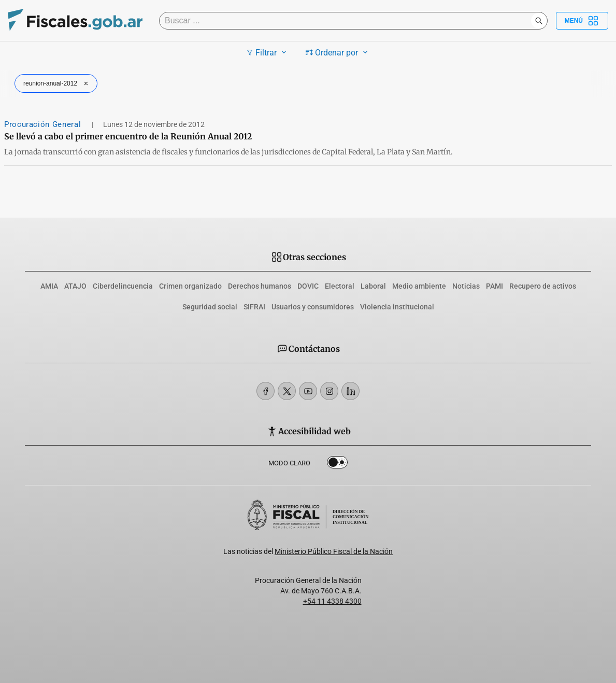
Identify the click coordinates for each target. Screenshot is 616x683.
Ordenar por (338, 52)
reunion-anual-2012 (57, 83)
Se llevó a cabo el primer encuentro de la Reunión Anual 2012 (128, 136)
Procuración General (44, 124)
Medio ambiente (419, 286)
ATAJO (75, 286)
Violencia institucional (397, 307)
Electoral (340, 286)
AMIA (49, 286)
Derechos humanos (260, 286)
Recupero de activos (543, 286)
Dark (337, 464)
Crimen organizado (190, 286)
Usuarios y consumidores (313, 307)
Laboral (373, 286)
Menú (582, 21)
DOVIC (308, 286)
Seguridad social (210, 307)
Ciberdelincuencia (123, 286)
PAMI (495, 286)
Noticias (466, 286)
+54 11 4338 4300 (332, 601)
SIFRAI (254, 307)
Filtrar (268, 52)
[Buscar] (348, 21)
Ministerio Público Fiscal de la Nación (334, 551)
